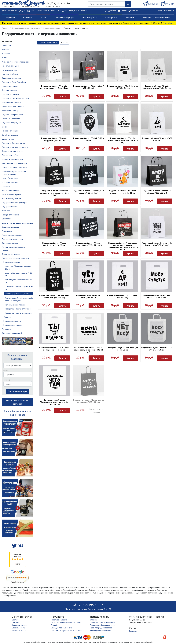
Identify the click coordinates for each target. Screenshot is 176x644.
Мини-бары (7, 211)
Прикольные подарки (11, 66)
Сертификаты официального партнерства (67, 631)
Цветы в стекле (8, 139)
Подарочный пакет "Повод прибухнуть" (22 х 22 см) (54, 244)
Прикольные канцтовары (12, 235)
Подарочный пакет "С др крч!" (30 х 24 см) (157, 139)
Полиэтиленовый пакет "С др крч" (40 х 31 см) (123, 296)
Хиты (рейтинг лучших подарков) (15, 62)
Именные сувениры (10, 131)
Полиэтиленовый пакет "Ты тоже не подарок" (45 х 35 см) (54, 349)
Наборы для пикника (11, 215)
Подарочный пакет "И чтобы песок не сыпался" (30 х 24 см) (54, 87)
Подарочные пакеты (52, 28)
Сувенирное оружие (10, 243)
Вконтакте (133, 631)
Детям (43, 17)
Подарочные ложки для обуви (15, 203)
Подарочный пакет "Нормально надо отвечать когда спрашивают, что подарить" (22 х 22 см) (123, 246)
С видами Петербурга (64, 17)
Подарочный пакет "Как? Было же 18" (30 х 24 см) (123, 87)
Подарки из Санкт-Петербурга (14, 82)
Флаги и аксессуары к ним (12, 159)
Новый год (6, 46)
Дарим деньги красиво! (12, 254)
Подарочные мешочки (13, 325)
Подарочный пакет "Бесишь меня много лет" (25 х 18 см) (54, 296)
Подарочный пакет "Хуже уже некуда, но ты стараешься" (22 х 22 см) (54, 193)
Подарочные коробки (12, 321)
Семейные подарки (10, 135)
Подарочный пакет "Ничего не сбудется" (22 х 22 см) (157, 192)
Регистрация (169, 11)
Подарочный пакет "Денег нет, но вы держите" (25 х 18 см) (89, 401)
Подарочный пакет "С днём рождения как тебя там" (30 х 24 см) (123, 140)
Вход (160, 11)
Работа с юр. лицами (59, 620)
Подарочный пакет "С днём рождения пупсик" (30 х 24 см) (157, 87)
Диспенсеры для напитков (13, 151)
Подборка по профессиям (13, 115)
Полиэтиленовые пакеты (15, 305)
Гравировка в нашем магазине (156, 17)
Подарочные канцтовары (12, 239)
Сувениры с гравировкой (12, 333)
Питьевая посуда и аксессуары (14, 167)
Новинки (130, 17)
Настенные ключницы (11, 190)
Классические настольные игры (15, 163)
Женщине (27, 17)
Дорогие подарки (9, 90)
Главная (5, 28)
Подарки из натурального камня (15, 147)
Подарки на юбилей (10, 74)
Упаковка (94, 620)
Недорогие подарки (10, 86)
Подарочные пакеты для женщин (18, 313)
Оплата (124, 11)
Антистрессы (7, 231)
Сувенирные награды (11, 227)
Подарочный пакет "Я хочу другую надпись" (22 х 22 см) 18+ (88, 244)
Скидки (5, 127)
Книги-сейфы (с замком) (12, 199)
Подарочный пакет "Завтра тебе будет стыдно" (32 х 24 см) (157, 244)
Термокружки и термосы (12, 194)
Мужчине (10, 17)
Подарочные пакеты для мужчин (18, 309)
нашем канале (18, 415)
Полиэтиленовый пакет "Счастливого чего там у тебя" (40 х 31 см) (54, 402)
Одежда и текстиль (10, 182)
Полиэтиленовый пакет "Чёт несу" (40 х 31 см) (88, 296)
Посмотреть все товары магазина (18, 402)
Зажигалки (6, 219)
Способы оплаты (19, 628)
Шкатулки (6, 186)
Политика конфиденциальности (103, 625)
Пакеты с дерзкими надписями (17, 294)
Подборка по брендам (11, 123)
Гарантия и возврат (19, 625)
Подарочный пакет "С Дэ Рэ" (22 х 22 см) (89, 139)
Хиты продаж (111, 17)
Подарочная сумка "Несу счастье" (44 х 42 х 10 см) (157, 349)
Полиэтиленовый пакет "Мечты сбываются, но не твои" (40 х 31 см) (88, 350)
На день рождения (10, 70)
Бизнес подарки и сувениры (13, 106)
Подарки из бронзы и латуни (14, 143)
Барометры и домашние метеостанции (17, 223)
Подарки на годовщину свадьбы (15, 98)
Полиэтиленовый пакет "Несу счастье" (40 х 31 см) (157, 296)
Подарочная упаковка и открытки (26, 28)
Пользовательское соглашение (103, 622)
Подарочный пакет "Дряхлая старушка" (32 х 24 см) (54, 139)
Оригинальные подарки (12, 78)
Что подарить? (90, 17)
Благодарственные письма (62, 628)
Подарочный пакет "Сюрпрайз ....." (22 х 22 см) (88, 87)
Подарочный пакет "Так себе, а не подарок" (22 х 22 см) (89, 192)
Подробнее (168, 23)
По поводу (6, 329)
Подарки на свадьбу (10, 94)
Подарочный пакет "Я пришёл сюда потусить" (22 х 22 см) (123, 192)
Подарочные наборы (11, 155)
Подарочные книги (10, 207)
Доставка (112, 11)
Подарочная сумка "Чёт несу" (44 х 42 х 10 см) (123, 349)
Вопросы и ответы (19, 631)
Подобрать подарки (18, 391)
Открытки (7, 317)
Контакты (134, 11)
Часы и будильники (10, 178)
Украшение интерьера (11, 111)
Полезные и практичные (12, 119)
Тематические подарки (11, 102)
